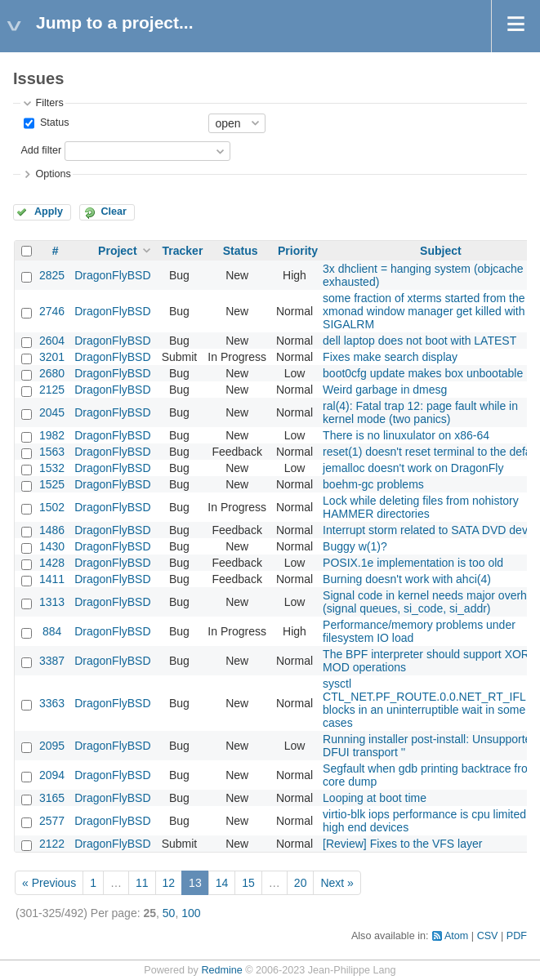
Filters (49, 103)
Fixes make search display (390, 357)
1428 (52, 563)
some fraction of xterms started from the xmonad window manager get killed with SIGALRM (424, 311)
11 (142, 883)
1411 (52, 579)
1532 (52, 468)
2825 (52, 275)
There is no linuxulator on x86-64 (406, 435)
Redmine (221, 970)
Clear (114, 212)
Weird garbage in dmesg (385, 390)
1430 (52, 546)
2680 (52, 373)
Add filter (41, 150)
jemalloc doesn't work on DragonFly (413, 468)
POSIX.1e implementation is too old (413, 563)
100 (191, 913)
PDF (517, 936)
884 (52, 631)
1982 (52, 435)
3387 (52, 661)
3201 (52, 357)
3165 (52, 798)
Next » (337, 883)
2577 (52, 821)
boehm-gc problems (373, 484)
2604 (52, 341)
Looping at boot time (375, 798)
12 (169, 883)
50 (169, 913)
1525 (52, 484)
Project (117, 251)
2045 (52, 412)
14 (222, 883)
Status (53, 122)
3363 (52, 703)
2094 (52, 775)
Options (53, 174)
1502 (52, 507)
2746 (52, 311)
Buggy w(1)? (355, 546)
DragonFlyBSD (112, 275)
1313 (52, 602)
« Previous (49, 883)
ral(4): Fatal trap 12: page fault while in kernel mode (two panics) (420, 412)
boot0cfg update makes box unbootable (423, 373)
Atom (456, 936)
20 (301, 883)
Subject (441, 251)
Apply (49, 212)
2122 (52, 844)
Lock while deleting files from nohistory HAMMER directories (421, 507)
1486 (52, 530)
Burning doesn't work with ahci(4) (407, 579)
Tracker (183, 251)
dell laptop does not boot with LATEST (420, 341)
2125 (52, 390)
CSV (488, 936)
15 (248, 883)
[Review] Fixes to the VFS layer (402, 844)
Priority (298, 251)
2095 (52, 746)
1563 (52, 452)
